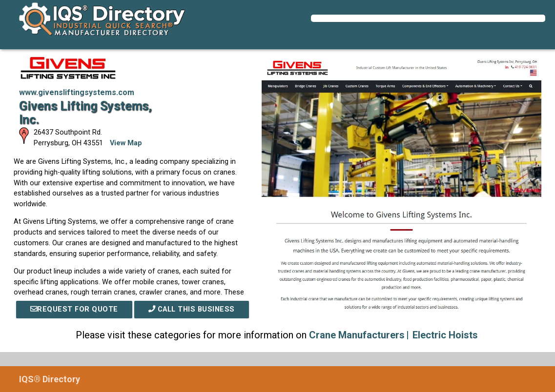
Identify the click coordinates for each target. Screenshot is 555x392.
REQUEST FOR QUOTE (74, 309)
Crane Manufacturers (357, 335)
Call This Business (192, 309)
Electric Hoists (445, 335)
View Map (126, 143)
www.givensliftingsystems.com (77, 92)
